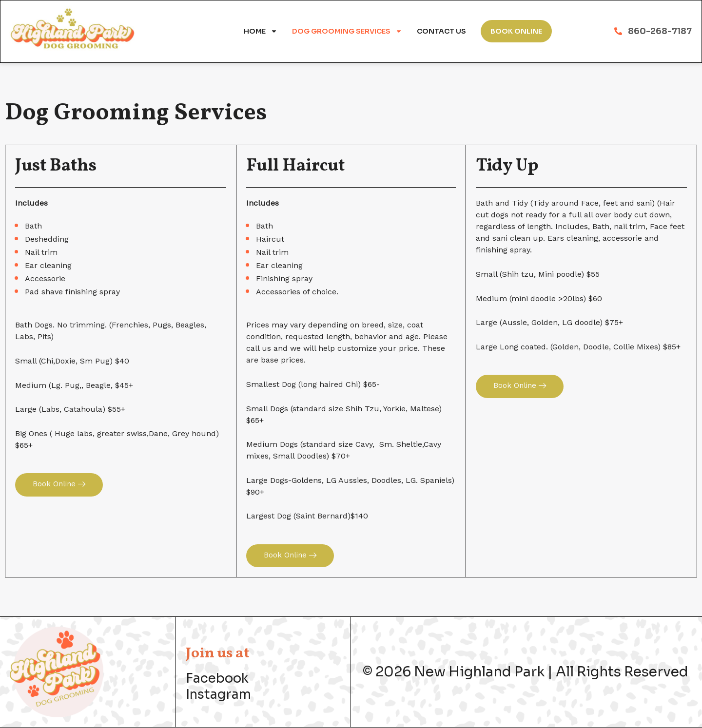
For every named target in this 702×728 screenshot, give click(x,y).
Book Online (516, 31)
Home (261, 31)
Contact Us (441, 31)
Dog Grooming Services (347, 31)
